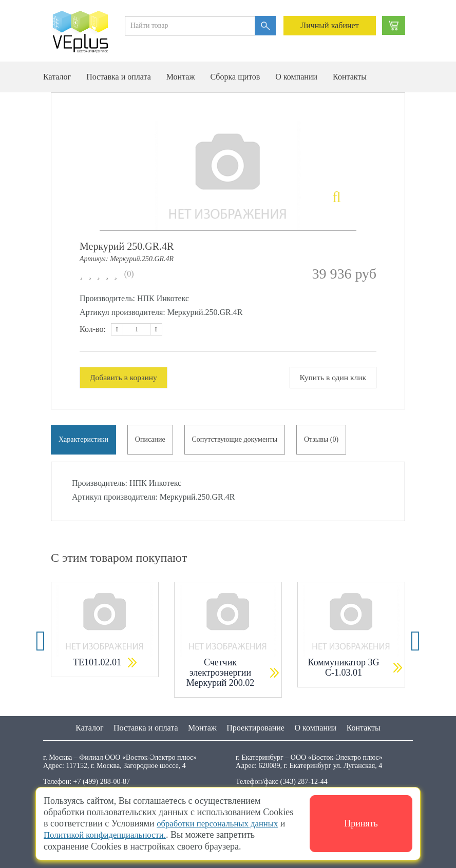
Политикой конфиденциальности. (110, 835)
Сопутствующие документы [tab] (237, 440)
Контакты (350, 77)
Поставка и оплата (119, 77)
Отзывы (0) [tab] (325, 440)
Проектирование (255, 728)
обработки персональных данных (222, 824)
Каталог (57, 77)
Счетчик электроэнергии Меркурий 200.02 (221, 675)
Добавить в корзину (125, 377)
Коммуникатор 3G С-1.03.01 (344, 669)
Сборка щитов (235, 77)
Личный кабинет (329, 25)
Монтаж (181, 77)
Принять (361, 824)
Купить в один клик (331, 377)
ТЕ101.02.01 (97, 664)
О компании (296, 77)
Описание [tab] (152, 440)
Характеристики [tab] (84, 440)
